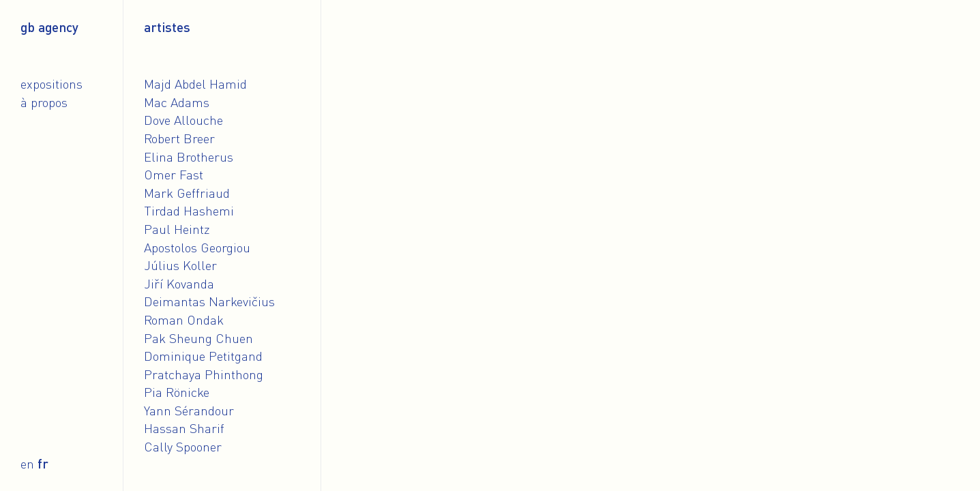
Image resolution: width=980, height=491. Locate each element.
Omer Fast (174, 174)
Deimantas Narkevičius (209, 301)
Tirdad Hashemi (189, 210)
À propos (44, 102)
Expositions (51, 84)
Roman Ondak (184, 319)
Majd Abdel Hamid (195, 84)
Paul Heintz (177, 229)
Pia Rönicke (177, 392)
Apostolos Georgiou (197, 247)
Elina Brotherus (189, 157)
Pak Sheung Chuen (198, 338)
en (27, 463)
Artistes (167, 27)
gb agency (49, 27)
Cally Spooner (183, 446)
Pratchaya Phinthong (204, 374)
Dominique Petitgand (203, 356)
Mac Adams (177, 102)
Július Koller (180, 265)
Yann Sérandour (189, 410)
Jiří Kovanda (179, 283)
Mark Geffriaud (187, 193)
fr (43, 463)
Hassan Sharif (184, 428)
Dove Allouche (183, 120)
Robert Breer (179, 138)
